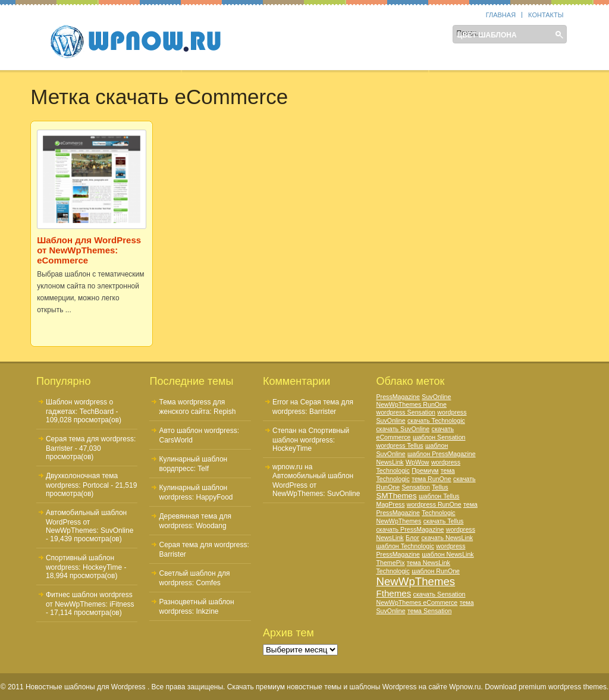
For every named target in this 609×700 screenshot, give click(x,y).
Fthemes (394, 593)
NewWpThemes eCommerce (417, 602)
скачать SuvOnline (403, 429)
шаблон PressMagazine (442, 454)
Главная (501, 15)
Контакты (546, 15)
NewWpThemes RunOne (412, 404)
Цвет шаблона (486, 35)
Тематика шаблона (398, 35)
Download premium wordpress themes (546, 687)
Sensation (416, 487)
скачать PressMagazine (410, 529)
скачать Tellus (444, 521)
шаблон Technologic (406, 546)
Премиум (425, 470)
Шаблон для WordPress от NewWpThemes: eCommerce (89, 250)
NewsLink (390, 462)
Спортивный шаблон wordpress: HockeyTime (311, 440)
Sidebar (268, 35)
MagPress (391, 504)
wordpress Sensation (406, 412)
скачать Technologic (436, 420)
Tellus (440, 487)
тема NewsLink (429, 563)
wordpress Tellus (400, 445)
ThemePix (391, 563)
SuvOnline (436, 397)
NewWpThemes (416, 581)
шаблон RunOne (436, 571)
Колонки (321, 35)
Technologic (393, 571)
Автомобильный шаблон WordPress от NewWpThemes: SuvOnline (90, 522)
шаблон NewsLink (448, 554)
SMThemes (397, 496)
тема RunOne (431, 479)
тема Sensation (429, 611)
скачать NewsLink (447, 538)
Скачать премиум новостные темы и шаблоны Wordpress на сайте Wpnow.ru (354, 687)
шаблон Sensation (439, 437)
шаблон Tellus (439, 496)
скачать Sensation (440, 594)
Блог (412, 538)
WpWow (417, 462)
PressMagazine (398, 397)
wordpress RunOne (434, 504)
